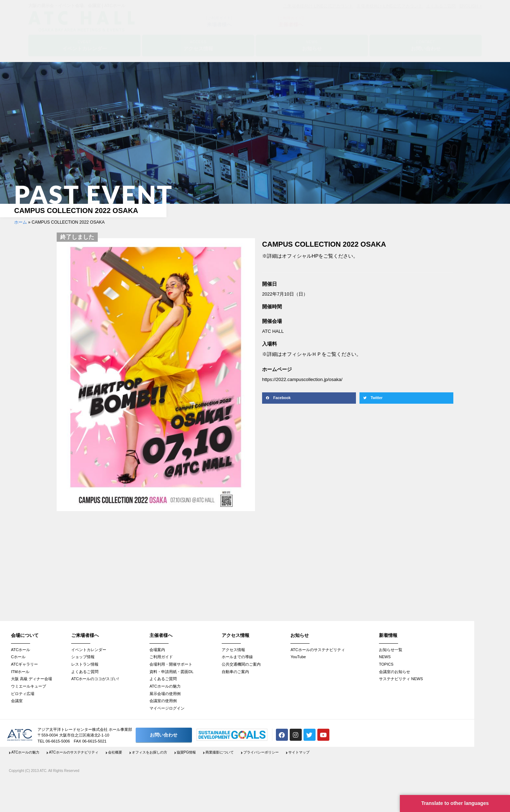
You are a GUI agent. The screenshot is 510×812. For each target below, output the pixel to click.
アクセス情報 (233, 650)
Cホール (18, 657)
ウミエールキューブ (29, 686)
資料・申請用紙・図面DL (171, 672)
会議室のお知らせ (395, 672)
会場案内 (157, 650)
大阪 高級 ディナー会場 (32, 679)
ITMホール (20, 672)
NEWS (385, 657)
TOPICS (386, 664)
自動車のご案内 (235, 672)
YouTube (298, 657)
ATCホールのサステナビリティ (318, 650)
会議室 (17, 701)
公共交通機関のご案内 (241, 664)
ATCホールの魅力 (165, 686)
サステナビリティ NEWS (401, 679)
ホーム (21, 222)
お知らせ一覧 (391, 650)
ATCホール (21, 650)
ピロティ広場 (23, 694)
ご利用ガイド (161, 657)
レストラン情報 (85, 664)
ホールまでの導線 (237, 657)
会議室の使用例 (163, 701)
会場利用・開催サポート (171, 664)
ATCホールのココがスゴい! (95, 679)
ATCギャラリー (24, 664)
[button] (309, 398)
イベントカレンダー (89, 650)
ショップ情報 (83, 657)
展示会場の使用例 (165, 694)
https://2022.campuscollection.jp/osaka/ (302, 379)
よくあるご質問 (85, 672)
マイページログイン (167, 708)
